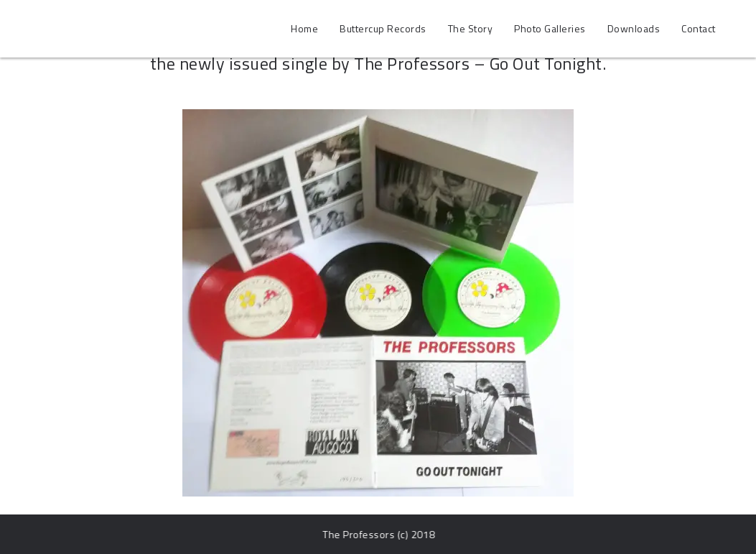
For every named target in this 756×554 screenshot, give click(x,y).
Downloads (634, 28)
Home (304, 28)
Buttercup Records (383, 28)
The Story (471, 28)
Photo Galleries (550, 28)
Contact (699, 28)
